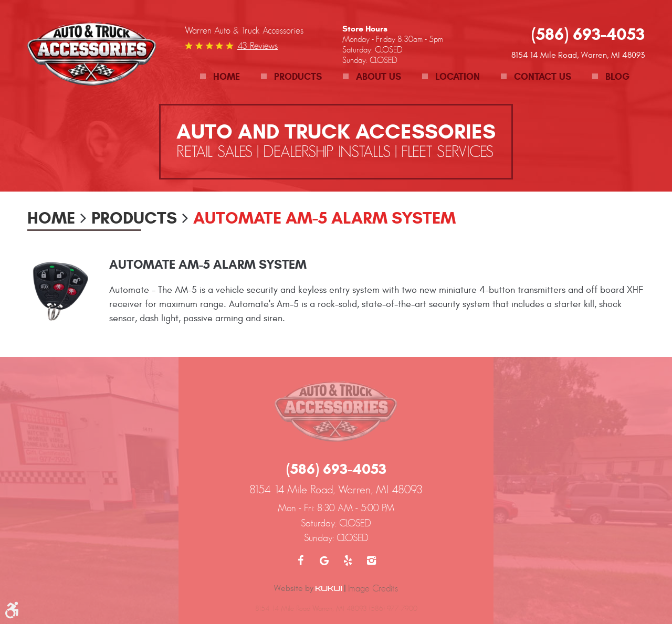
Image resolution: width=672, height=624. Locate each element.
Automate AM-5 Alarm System (324, 218)
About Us (379, 77)
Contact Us (543, 77)
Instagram (371, 560)
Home (227, 77)
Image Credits (373, 588)
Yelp (348, 560)
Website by (308, 588)
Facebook (301, 560)
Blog (617, 77)
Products (298, 77)
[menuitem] (220, 77)
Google (324, 560)
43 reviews (258, 46)
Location (458, 77)
